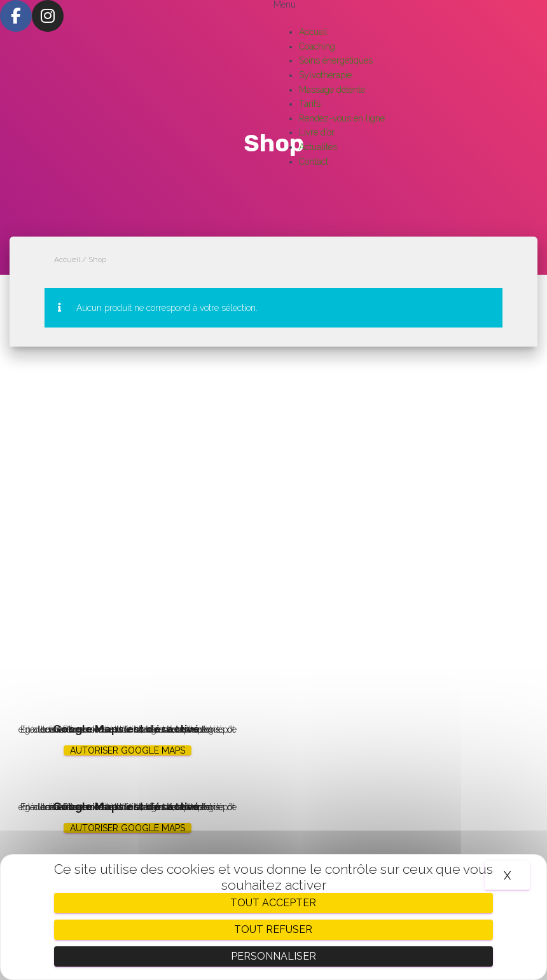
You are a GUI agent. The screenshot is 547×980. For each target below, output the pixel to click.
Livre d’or (317, 132)
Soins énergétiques (336, 60)
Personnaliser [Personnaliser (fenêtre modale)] (273, 956)
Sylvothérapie (325, 75)
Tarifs (310, 104)
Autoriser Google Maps (128, 750)
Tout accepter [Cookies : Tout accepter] (273, 903)
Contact (314, 162)
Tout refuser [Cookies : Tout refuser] (273, 929)
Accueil (313, 32)
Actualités (318, 147)
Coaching (317, 46)
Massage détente (332, 90)
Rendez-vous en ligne (342, 118)
